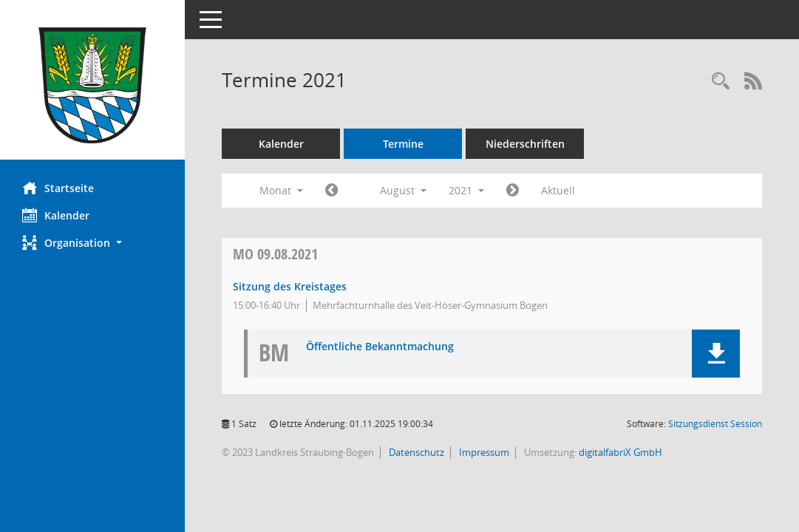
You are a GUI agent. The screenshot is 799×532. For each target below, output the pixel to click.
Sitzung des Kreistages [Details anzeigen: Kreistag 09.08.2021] (290, 286)
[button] (92, 243)
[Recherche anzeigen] (721, 82)
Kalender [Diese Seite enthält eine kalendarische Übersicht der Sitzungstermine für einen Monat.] (56, 215)
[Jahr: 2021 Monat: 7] (331, 191)
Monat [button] (281, 190)
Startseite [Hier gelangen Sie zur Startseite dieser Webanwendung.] (58, 188)
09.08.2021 (275, 254)
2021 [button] (466, 190)
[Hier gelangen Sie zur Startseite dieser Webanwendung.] (92, 85)
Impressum (483, 452)
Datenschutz (415, 452)
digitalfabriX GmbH (620, 452)
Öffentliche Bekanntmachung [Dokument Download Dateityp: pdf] (380, 347)
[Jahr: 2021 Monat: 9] (513, 191)
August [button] (403, 190)
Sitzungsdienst (715, 424)
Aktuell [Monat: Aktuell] (558, 190)
